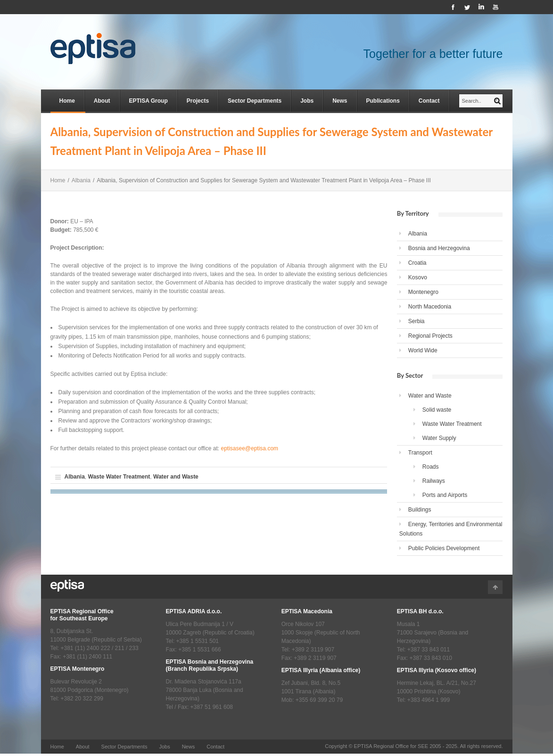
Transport (420, 453)
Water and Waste (176, 477)
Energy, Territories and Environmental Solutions (451, 529)
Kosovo (418, 277)
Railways (434, 481)
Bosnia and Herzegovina (439, 248)
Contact (429, 101)
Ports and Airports (445, 495)
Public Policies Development (444, 548)
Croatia (417, 263)
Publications (383, 101)
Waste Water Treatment (119, 477)
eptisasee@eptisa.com (249, 448)
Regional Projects (430, 336)
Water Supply (439, 438)
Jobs (307, 101)
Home (67, 101)
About (102, 101)
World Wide (423, 350)
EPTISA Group (149, 101)
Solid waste (437, 410)
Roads (431, 467)
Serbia (417, 321)
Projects (198, 101)
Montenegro (423, 292)
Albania (81, 180)
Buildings (420, 510)
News (340, 101)
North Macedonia (430, 307)
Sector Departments (255, 101)
